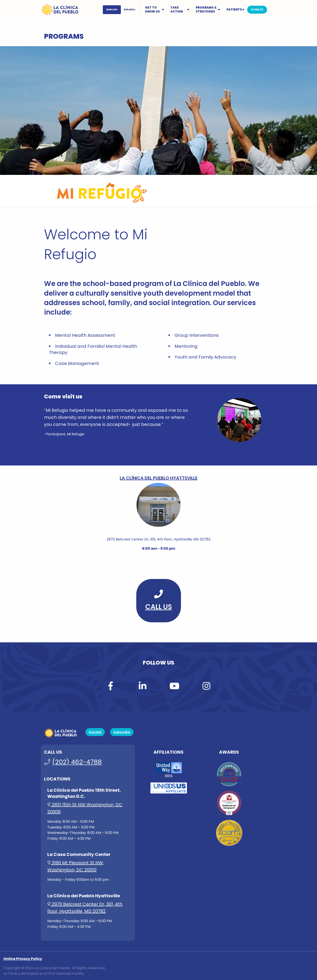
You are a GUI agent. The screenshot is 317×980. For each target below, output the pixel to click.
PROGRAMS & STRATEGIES (206, 10)
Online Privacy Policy (23, 959)
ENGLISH (112, 10)
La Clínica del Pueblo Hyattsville (159, 478)
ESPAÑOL (130, 10)
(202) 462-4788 (77, 762)
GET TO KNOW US (152, 10)
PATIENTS (234, 10)
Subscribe (122, 732)
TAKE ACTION (177, 10)
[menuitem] (122, 10)
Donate (95, 732)
